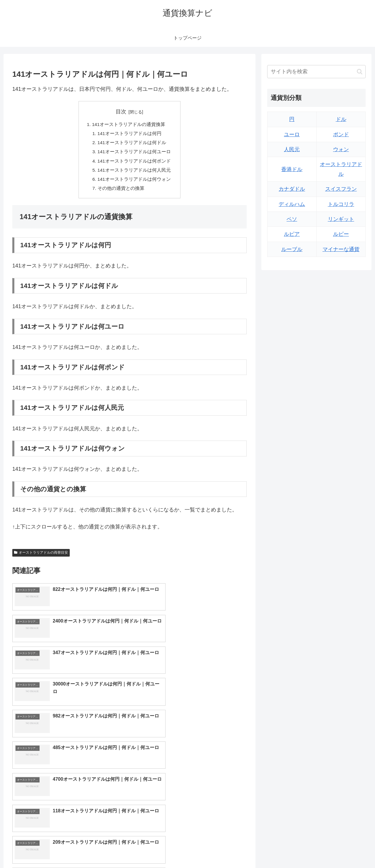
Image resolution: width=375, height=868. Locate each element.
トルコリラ (341, 204)
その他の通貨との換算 (121, 191)
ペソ (292, 219)
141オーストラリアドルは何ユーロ (134, 153)
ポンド (341, 134)
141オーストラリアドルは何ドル (132, 144)
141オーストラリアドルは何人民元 (134, 172)
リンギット (341, 219)
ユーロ (292, 134)
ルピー (341, 234)
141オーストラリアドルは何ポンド (134, 163)
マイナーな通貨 (341, 249)
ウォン (341, 149)
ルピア (292, 234)
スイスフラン (341, 189)
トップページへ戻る (300, 850)
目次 (121, 112)
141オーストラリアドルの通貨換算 (128, 125)
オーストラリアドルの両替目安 (41, 556)
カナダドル (292, 189)
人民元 (292, 149)
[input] (316, 72)
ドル (341, 119)
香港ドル (292, 169)
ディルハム (292, 204)
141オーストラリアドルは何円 (130, 134)
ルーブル (292, 249)
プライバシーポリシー (345, 850)
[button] (360, 72)
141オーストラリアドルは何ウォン (134, 182)
